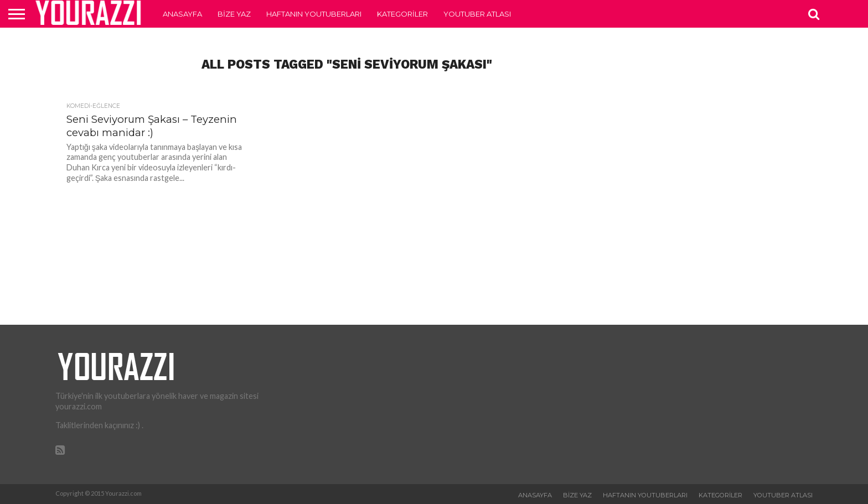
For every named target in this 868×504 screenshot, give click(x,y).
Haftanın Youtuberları (314, 14)
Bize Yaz (234, 14)
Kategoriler (402, 14)
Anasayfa (182, 14)
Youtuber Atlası (477, 14)
